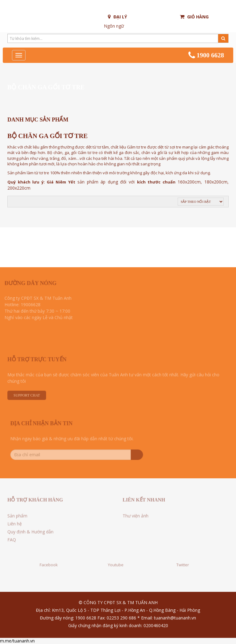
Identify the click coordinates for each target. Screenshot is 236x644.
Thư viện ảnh (136, 518)
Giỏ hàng (194, 17)
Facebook (49, 562)
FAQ (12, 542)
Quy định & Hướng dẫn (30, 534)
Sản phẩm (17, 518)
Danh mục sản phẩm (38, 120)
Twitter (183, 562)
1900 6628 (206, 55)
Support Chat (27, 398)
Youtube (116, 562)
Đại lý (117, 17)
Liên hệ (15, 526)
